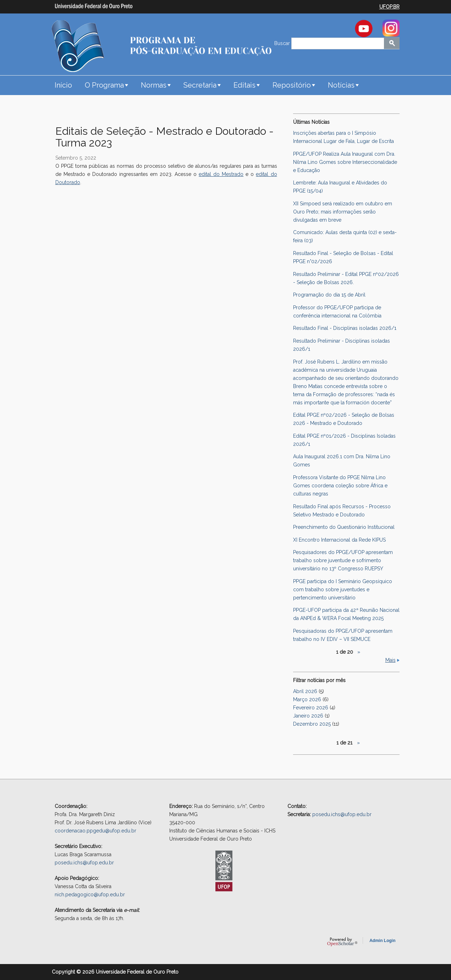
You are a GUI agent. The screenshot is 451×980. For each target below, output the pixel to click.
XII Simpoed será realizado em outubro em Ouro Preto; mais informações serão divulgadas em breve (343, 212)
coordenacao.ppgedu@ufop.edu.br (95, 831)
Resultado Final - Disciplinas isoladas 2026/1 (345, 328)
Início (63, 85)
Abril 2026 (305, 691)
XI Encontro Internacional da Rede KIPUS (339, 540)
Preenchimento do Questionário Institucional (344, 527)
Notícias (341, 85)
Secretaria (200, 85)
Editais (244, 85)
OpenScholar (342, 942)
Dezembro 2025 (312, 724)
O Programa (104, 85)
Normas (154, 85)
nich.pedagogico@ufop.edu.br (90, 895)
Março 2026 (307, 699)
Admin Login (382, 941)
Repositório (292, 85)
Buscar (283, 43)
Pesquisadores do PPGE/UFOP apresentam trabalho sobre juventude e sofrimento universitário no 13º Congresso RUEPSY (343, 560)
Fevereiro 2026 (311, 708)
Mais (390, 660)
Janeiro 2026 (308, 716)
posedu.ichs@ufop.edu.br (84, 863)
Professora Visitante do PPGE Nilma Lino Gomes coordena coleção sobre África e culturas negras (340, 486)
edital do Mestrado (221, 174)
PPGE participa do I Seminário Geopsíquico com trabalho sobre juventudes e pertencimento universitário (343, 589)
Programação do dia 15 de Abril (329, 295)
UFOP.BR (389, 7)
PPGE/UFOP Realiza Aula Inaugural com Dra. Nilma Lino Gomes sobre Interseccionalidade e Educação (345, 162)
